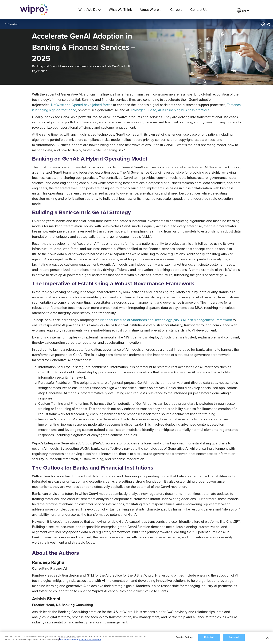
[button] (263, 24)
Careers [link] (176, 9)
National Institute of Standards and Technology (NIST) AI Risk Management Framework (166, 320)
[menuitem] (243, 11)
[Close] (267, 638)
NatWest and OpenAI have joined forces (82, 105)
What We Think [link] (120, 9)
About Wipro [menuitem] (151, 9)
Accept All (234, 638)
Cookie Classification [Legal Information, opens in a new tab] (90, 640)
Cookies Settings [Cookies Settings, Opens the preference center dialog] (184, 638)
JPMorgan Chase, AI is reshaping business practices (170, 110)
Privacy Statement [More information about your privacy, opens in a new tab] (69, 640)
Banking (13, 24)
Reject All (209, 638)
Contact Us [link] (199, 9)
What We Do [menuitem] (90, 9)
